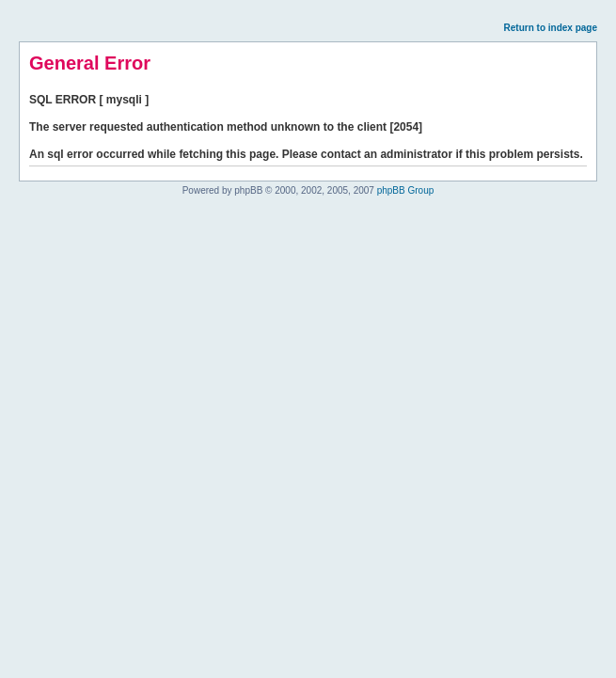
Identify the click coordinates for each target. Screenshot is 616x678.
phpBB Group (406, 190)
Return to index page (551, 28)
